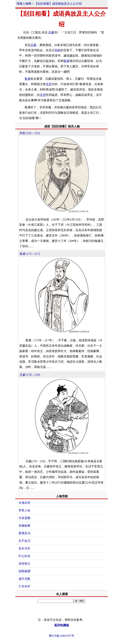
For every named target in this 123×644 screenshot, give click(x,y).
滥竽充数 (24, 579)
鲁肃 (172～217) (30, 254)
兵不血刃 (24, 541)
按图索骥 (24, 571)
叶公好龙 (24, 556)
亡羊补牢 (24, 586)
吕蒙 (51, 32)
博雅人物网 (24, 4)
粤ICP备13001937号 (62, 636)
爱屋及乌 (24, 533)
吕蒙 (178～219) (30, 375)
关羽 (49, 84)
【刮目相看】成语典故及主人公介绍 (58, 4)
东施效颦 (24, 526)
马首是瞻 (24, 518)
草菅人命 (24, 510)
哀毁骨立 (24, 564)
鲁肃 (66, 61)
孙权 (58, 50)
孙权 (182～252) (30, 133)
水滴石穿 (24, 503)
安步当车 (24, 548)
